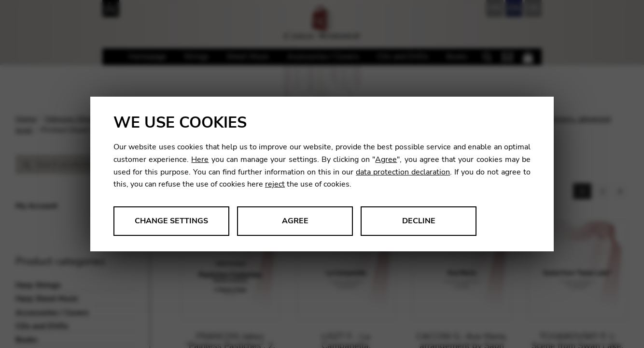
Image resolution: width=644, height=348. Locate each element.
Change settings (171, 221)
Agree (386, 159)
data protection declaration (403, 172)
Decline (419, 221)
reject (275, 184)
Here (200, 159)
